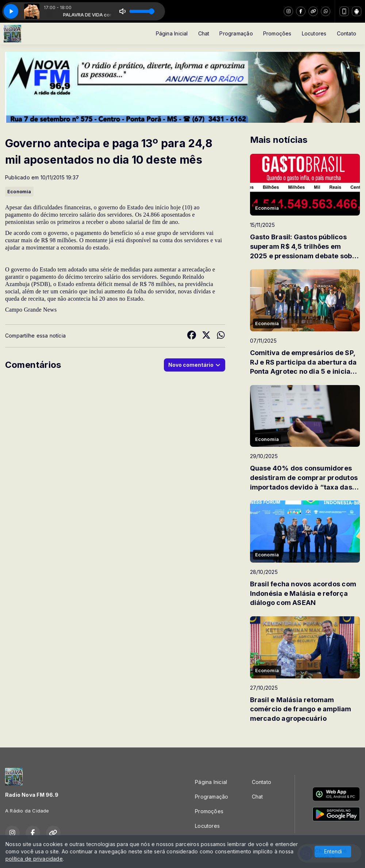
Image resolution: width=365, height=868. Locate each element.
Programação (236, 33)
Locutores (314, 33)
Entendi (333, 851)
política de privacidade (34, 859)
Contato (347, 33)
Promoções (277, 33)
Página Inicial (172, 33)
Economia (19, 191)
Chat (204, 33)
